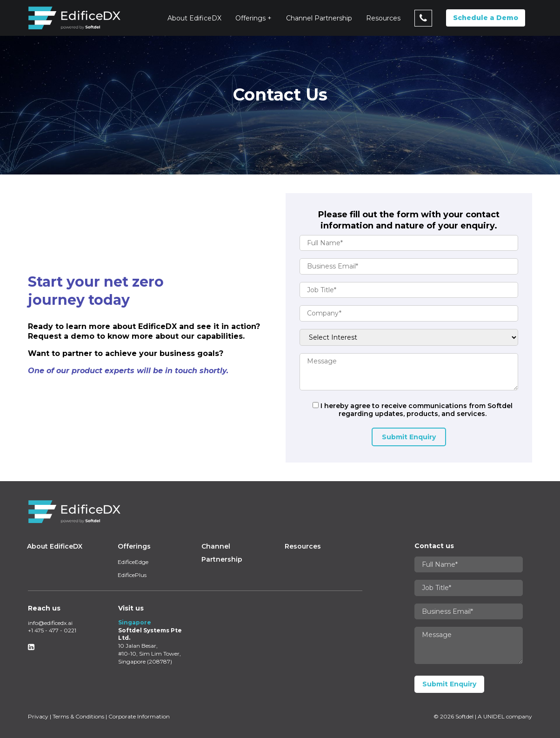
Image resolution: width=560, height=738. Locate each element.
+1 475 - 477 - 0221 (52, 630)
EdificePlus (132, 575)
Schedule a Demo (486, 18)
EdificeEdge (133, 562)
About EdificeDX (194, 18)
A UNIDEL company (505, 716)
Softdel (464, 716)
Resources (383, 18)
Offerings (250, 18)
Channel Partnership (319, 18)
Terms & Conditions (78, 716)
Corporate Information (139, 716)
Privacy (38, 716)
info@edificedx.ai (50, 623)
